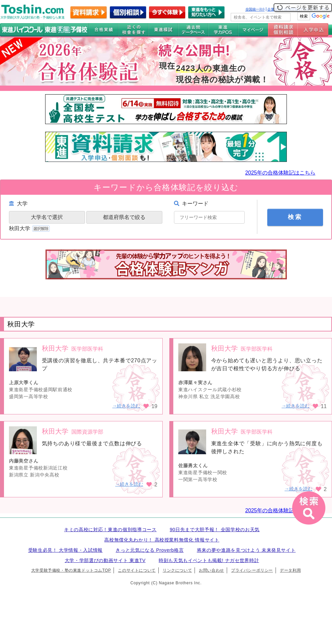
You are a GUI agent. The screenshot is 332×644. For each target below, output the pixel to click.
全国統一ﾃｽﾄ (255, 9)
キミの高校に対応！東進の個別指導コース (110, 530)
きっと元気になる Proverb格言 (150, 550)
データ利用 (290, 570)
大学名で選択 (47, 217)
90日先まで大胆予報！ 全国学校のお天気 (215, 530)
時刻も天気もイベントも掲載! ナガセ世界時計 (209, 560)
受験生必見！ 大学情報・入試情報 (65, 550)
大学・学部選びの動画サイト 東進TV (105, 560)
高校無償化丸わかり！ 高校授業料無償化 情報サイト (162, 540)
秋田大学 (30, 228)
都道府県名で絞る (124, 217)
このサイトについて (137, 570)
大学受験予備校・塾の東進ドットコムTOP (71, 570)
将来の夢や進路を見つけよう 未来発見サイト (246, 550)
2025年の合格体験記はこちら (280, 173)
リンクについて (177, 570)
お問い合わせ (211, 570)
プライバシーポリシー (252, 570)
